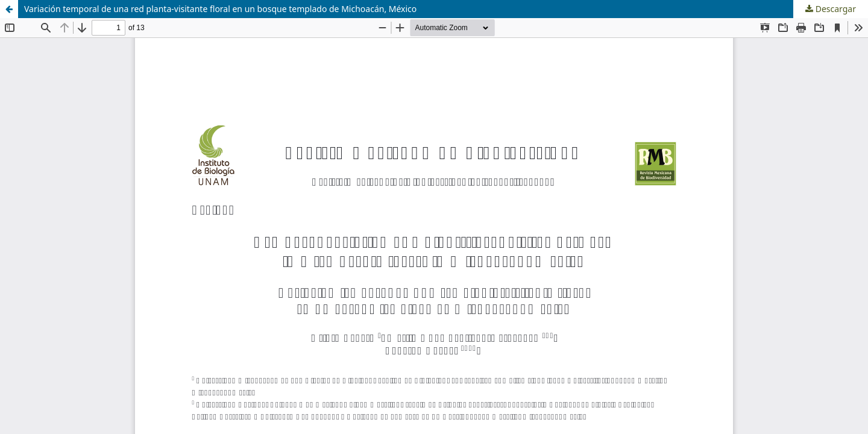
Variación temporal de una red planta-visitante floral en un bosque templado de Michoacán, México (220, 9)
